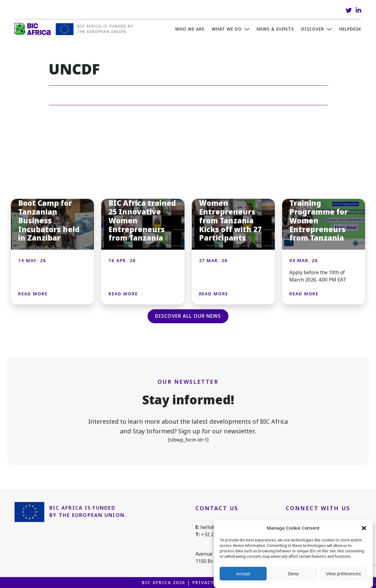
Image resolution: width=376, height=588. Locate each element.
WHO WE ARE (190, 29)
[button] (364, 528)
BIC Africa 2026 (163, 583)
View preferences (344, 574)
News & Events (275, 29)
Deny (293, 574)
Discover (313, 29)
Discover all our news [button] (188, 316)
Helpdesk (350, 29)
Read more (33, 294)
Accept (243, 574)
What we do (227, 29)
